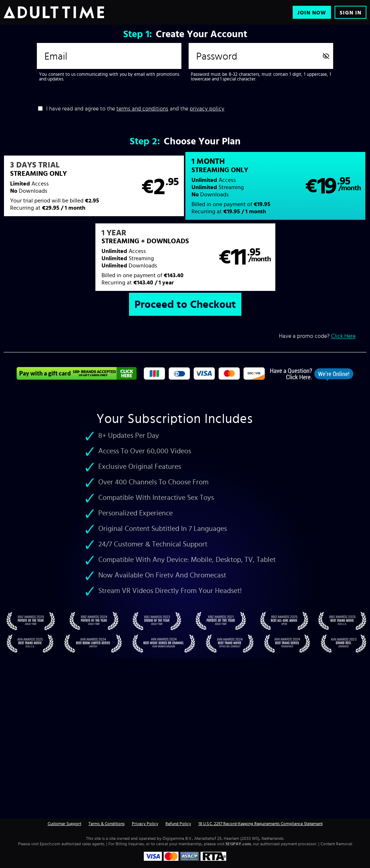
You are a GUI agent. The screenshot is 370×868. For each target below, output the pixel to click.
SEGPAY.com (238, 844)
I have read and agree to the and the (135, 108)
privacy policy (207, 108)
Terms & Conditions (107, 824)
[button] (94, 186)
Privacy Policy (145, 824)
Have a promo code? (317, 336)
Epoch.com (50, 844)
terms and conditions (142, 108)
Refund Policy (178, 824)
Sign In (350, 12)
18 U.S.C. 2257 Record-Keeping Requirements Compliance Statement (261, 824)
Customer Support (64, 824)
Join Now (312, 12)
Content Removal (336, 844)
